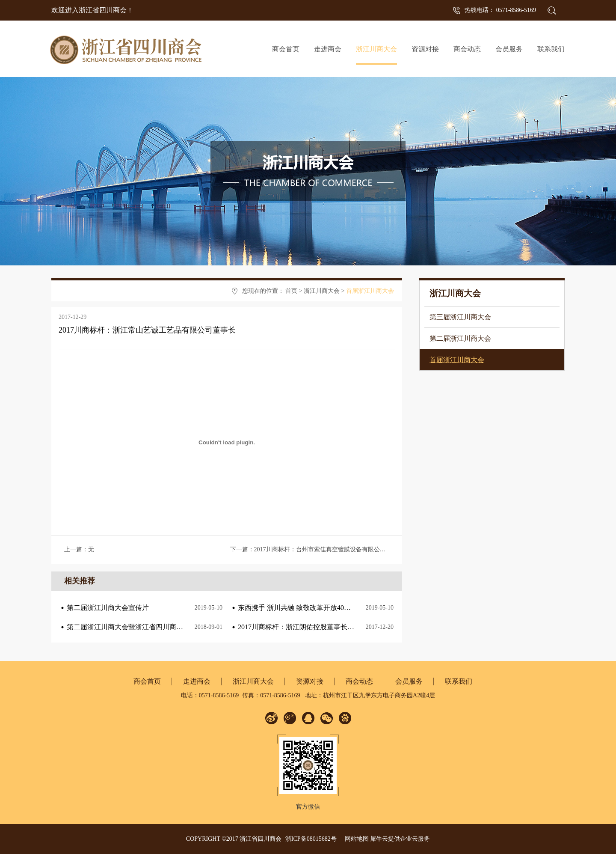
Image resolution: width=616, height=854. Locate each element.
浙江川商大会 (322, 291)
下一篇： (317, 549)
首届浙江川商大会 (370, 291)
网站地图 (355, 839)
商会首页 (286, 49)
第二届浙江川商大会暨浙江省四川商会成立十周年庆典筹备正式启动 (169, 627)
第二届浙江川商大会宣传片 (108, 608)
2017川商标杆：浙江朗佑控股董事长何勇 (299, 627)
